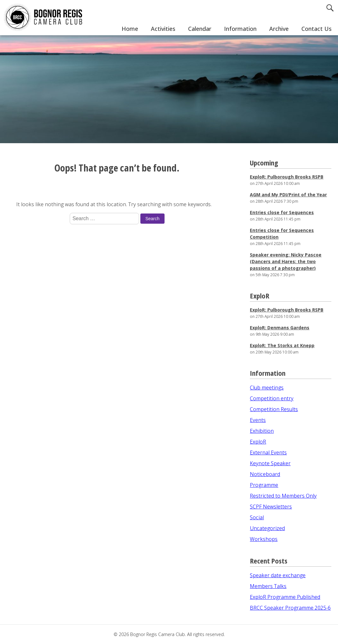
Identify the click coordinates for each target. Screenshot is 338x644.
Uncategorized (267, 528)
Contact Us (317, 29)
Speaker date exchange (278, 575)
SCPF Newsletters (271, 507)
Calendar (200, 29)
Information (240, 29)
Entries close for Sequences (282, 212)
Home (130, 29)
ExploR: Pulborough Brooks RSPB (287, 177)
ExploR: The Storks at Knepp (282, 345)
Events (258, 420)
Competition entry (272, 398)
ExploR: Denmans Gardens (280, 328)
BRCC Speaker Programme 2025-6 (290, 608)
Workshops (264, 539)
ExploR (258, 442)
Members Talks (268, 586)
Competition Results (274, 409)
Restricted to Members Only (283, 496)
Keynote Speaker (270, 463)
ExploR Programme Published (285, 597)
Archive (279, 29)
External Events (268, 452)
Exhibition (262, 431)
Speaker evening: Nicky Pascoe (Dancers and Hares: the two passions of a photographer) (286, 261)
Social (257, 517)
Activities (163, 29)
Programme (264, 485)
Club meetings (267, 388)
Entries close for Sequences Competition (282, 234)
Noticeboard (265, 474)
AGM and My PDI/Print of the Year (288, 195)
